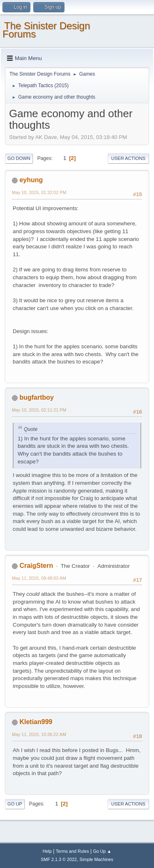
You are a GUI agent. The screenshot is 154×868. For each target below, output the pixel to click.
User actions (128, 158)
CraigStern (36, 566)
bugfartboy (36, 397)
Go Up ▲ (102, 851)
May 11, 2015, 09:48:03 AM (39, 578)
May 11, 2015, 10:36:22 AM (39, 734)
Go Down (19, 158)
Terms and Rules (72, 851)
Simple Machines (97, 859)
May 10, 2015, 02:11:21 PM (39, 410)
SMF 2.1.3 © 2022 (59, 859)
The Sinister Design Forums (46, 30)
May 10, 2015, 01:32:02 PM (39, 192)
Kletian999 (36, 722)
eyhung (31, 180)
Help (47, 851)
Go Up (15, 804)
